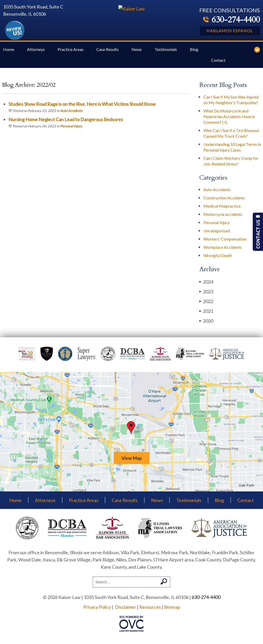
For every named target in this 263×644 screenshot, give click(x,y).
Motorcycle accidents (223, 216)
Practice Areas (71, 51)
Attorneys (36, 51)
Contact (218, 62)
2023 (206, 293)
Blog (194, 51)
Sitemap (172, 609)
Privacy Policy (97, 609)
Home (9, 51)
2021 (206, 313)
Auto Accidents (71, 113)
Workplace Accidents (223, 249)
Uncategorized (217, 233)
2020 (206, 323)
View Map (132, 460)
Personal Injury (71, 128)
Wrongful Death (218, 257)
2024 (206, 284)
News (137, 51)
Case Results (107, 51)
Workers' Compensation (225, 241)
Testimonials (166, 51)
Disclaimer (125, 609)
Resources (150, 609)
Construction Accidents (224, 200)
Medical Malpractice (222, 208)
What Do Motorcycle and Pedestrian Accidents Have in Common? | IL (229, 118)
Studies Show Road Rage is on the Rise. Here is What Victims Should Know (82, 106)
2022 (206, 303)
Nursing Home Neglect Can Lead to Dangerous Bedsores (66, 121)
